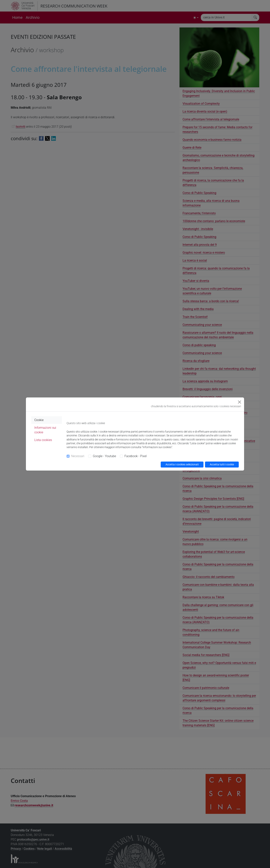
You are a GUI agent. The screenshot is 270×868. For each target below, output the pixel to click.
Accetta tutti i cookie (222, 464)
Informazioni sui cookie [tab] (45, 430)
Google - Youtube (104, 456)
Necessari (78, 456)
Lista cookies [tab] (43, 440)
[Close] (240, 402)
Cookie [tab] (39, 420)
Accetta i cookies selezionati (182, 464)
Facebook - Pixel (136, 456)
